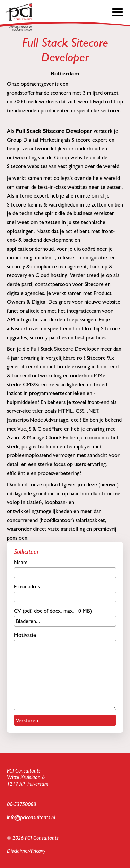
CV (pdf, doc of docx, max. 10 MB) (65, 617)
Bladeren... (28, 621)
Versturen (27, 720)
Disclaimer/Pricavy (26, 851)
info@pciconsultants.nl (31, 817)
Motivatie (65, 671)
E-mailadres (65, 593)
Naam (65, 569)
